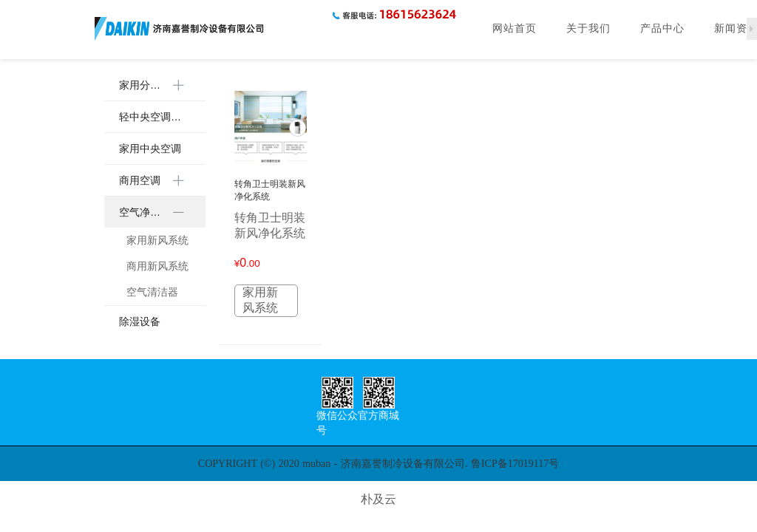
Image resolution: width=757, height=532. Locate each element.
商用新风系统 (157, 266)
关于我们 (588, 28)
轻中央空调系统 (155, 117)
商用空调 (140, 180)
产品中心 (662, 28)
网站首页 (515, 28)
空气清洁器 (152, 292)
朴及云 (378, 499)
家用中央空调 (150, 149)
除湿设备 (140, 321)
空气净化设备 (144, 212)
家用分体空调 (144, 85)
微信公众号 (337, 423)
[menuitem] (155, 85)
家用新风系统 (157, 240)
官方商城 (378, 416)
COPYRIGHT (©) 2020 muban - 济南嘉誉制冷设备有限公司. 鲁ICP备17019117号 (378, 464)
